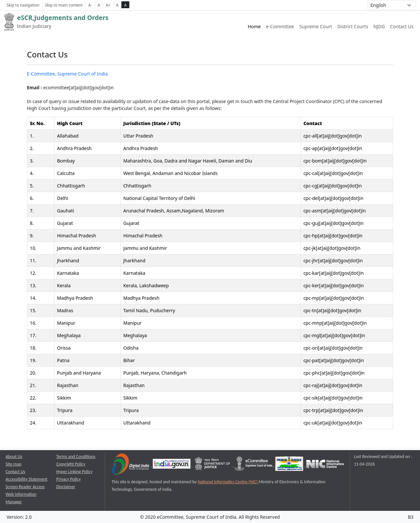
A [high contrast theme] (125, 5)
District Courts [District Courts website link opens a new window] (353, 26)
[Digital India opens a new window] (131, 465)
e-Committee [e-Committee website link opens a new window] (280, 26)
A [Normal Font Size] (99, 5)
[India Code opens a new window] (290, 465)
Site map (13, 464)
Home (254, 26)
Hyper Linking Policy (74, 472)
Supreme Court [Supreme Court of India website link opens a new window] (316, 26)
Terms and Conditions (76, 457)
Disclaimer (66, 487)
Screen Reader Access (25, 487)
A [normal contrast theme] (117, 5)
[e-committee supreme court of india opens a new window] (254, 465)
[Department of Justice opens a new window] (213, 465)
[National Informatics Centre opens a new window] (325, 465)
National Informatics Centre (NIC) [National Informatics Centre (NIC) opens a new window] (228, 482)
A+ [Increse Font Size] (108, 5)
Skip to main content (64, 5)
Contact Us (402, 26)
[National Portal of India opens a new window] (172, 465)
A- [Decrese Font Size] (90, 5)
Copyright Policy (71, 464)
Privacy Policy (69, 479)
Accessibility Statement (27, 479)
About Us (14, 457)
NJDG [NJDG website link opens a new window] (379, 26)
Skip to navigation (23, 5)
